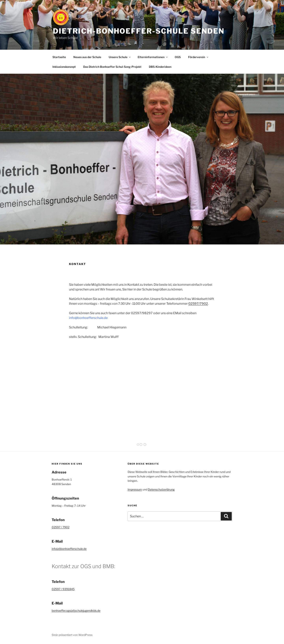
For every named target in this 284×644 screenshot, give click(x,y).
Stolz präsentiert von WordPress (72, 635)
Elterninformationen (153, 57)
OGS (178, 57)
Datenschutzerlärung (161, 489)
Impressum (135, 489)
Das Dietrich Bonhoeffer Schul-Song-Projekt (112, 67)
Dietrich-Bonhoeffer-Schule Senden (139, 31)
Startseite (59, 57)
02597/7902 (198, 304)
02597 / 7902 (61, 527)
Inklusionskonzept (64, 67)
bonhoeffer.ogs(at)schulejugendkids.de (76, 611)
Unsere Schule (120, 57)
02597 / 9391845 (63, 589)
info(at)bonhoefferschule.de (69, 549)
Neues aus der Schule (87, 57)
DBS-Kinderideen (160, 67)
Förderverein (199, 57)
